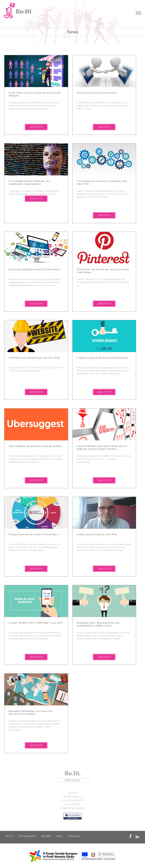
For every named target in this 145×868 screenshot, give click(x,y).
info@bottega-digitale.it (72, 808)
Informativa (46, 836)
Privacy (59, 836)
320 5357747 (74, 804)
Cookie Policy (74, 836)
